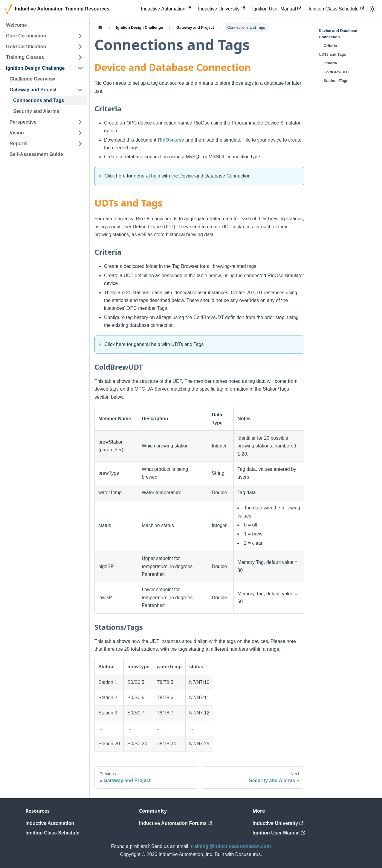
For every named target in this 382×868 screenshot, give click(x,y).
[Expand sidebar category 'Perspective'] (80, 122)
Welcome (16, 25)
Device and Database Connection (338, 34)
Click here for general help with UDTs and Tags (154, 344)
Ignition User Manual (277, 9)
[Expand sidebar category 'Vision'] (80, 133)
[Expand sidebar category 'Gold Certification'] (80, 47)
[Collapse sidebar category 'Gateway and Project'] (80, 90)
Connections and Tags (39, 100)
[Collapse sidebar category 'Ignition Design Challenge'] (80, 68)
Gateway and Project (33, 90)
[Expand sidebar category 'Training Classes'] (80, 57)
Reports (19, 144)
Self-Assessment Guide (36, 154)
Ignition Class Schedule (336, 9)
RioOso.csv (171, 140)
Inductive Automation (166, 9)
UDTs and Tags (333, 54)
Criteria (330, 46)
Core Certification (26, 36)
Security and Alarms (36, 111)
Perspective (23, 122)
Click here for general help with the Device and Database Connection (177, 176)
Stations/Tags (336, 81)
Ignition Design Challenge (35, 68)
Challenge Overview (32, 79)
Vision (17, 133)
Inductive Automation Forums (175, 823)
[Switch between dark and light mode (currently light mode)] (372, 9)
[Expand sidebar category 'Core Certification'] (80, 36)
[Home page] (100, 27)
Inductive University (221, 9)
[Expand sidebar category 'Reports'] (80, 144)
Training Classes (25, 57)
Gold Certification (26, 47)
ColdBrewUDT (337, 72)
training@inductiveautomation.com (231, 846)
